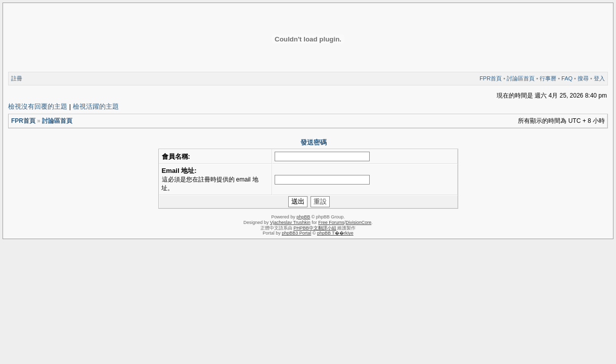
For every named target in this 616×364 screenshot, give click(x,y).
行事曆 (548, 78)
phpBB (303, 217)
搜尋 (583, 78)
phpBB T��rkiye (335, 233)
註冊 (17, 78)
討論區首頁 (521, 78)
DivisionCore (358, 222)
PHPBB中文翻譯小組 (315, 228)
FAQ (567, 78)
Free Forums (331, 222)
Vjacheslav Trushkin (290, 222)
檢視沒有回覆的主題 (38, 106)
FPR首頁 (491, 78)
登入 (599, 78)
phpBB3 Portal (296, 233)
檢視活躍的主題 (96, 106)
